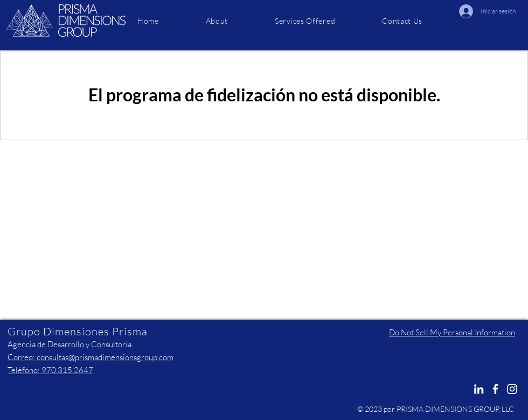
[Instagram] (512, 389)
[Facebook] (495, 389)
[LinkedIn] (479, 389)
